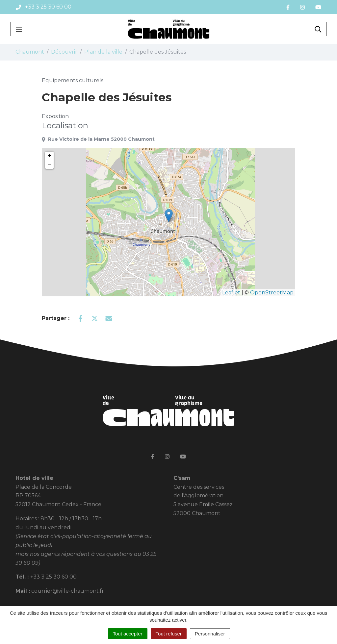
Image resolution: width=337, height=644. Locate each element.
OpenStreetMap (272, 293)
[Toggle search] (318, 29)
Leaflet (231, 293)
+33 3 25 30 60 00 (53, 577)
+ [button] (50, 156)
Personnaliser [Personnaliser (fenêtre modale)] (210, 634)
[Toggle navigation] (19, 29)
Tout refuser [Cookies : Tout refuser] (169, 634)
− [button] (50, 164)
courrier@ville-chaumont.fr (68, 591)
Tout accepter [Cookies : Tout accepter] (128, 634)
